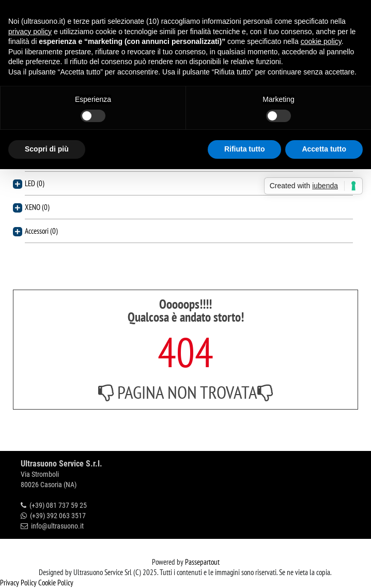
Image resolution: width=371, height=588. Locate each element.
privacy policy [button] (30, 32)
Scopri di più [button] (47, 149)
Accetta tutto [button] (324, 149)
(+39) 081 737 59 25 (58, 505)
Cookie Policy (56, 583)
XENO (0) (37, 207)
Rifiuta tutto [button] (245, 149)
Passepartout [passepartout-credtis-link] (202, 562)
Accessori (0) (41, 231)
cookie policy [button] (321, 41)
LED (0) (35, 183)
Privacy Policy (18, 583)
